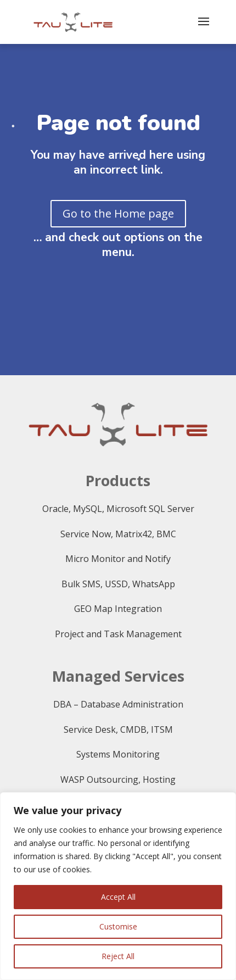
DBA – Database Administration (118, 704)
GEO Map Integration (118, 609)
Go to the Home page (118, 213)
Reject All (118, 956)
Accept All (118, 897)
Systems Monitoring (118, 754)
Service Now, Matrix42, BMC (118, 534)
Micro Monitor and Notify (118, 559)
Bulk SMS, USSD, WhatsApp (118, 584)
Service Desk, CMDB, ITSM (118, 730)
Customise (118, 926)
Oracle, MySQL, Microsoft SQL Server (118, 509)
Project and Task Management (118, 634)
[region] (118, 886)
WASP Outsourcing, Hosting (118, 779)
